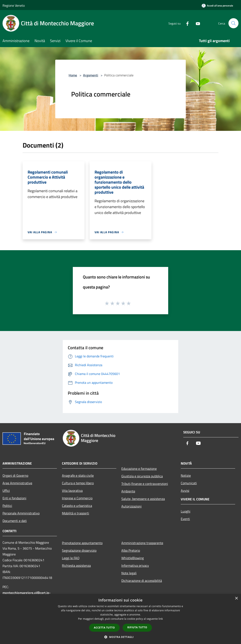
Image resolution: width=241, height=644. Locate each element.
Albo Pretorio (131, 550)
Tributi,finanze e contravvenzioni (145, 484)
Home (73, 75)
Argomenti (91, 75)
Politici (7, 506)
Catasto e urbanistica (77, 506)
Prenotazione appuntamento (82, 543)
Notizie (186, 475)
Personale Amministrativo (21, 513)
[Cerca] (233, 23)
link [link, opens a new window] (161, 619)
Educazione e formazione (139, 469)
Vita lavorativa (72, 491)
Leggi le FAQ (71, 558)
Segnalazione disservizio (79, 550)
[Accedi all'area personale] (217, 6)
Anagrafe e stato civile (78, 475)
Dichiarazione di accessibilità (142, 581)
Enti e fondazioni (14, 498)
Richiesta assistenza (76, 565)
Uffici (6, 491)
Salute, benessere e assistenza (143, 499)
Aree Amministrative (17, 483)
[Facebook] (186, 23)
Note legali (129, 573)
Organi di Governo (15, 475)
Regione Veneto (14, 5)
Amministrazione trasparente (142, 543)
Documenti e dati (15, 521)
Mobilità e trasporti (76, 513)
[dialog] (120, 619)
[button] (120, 637)
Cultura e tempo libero (78, 483)
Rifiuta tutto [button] (137, 627)
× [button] (236, 598)
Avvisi (185, 491)
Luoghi (186, 511)
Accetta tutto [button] (104, 628)
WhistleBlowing (133, 558)
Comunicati (189, 483)
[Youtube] (196, 23)
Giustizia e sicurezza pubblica (142, 476)
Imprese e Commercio (77, 498)
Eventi (185, 519)
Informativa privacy (135, 565)
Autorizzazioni (131, 506)
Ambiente (128, 491)
